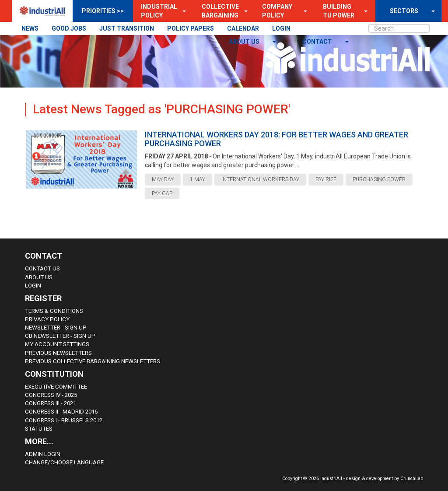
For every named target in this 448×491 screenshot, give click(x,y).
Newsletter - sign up (56, 328)
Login (33, 286)
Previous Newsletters (58, 353)
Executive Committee (56, 387)
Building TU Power (339, 11)
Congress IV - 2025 (51, 395)
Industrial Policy (159, 11)
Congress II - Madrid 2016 (61, 412)
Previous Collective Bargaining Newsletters (93, 361)
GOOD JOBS (69, 28)
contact (318, 42)
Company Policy (277, 11)
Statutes (39, 429)
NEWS (30, 28)
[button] (182, 11)
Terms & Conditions (54, 311)
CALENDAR (243, 28)
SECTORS (404, 11)
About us (245, 42)
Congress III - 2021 (51, 403)
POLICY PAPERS (191, 28)
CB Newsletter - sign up (60, 336)
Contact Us (42, 268)
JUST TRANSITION (127, 28)
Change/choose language (64, 462)
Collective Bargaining (220, 11)
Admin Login (43, 454)
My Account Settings (57, 344)
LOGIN (281, 28)
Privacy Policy (47, 319)
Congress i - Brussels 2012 (64, 420)
